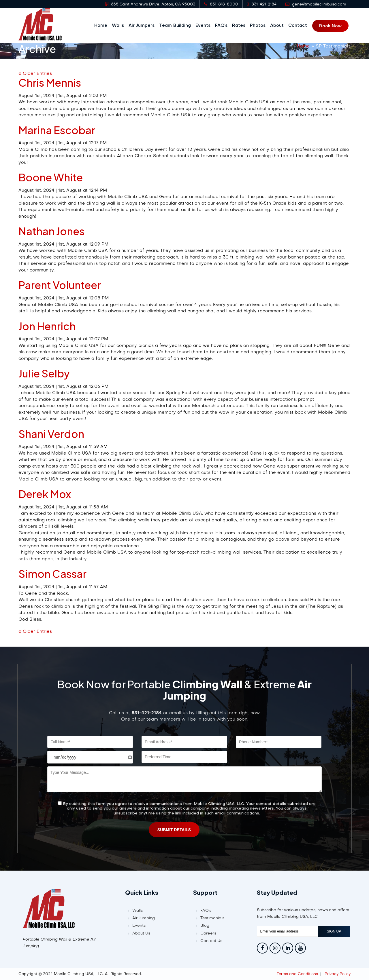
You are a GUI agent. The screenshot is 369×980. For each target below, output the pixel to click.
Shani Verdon (51, 433)
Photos (260, 26)
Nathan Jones (51, 231)
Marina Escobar (57, 130)
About (279, 26)
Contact (300, 26)
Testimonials (212, 918)
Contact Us (211, 941)
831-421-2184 (262, 4)
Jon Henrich (47, 325)
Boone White (51, 177)
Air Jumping (144, 918)
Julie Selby (44, 373)
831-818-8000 (221, 4)
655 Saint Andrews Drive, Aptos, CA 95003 (150, 4)
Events (205, 26)
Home (103, 26)
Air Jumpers (144, 26)
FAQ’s (223, 26)
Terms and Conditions (297, 974)
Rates (241, 26)
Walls (120, 26)
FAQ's (206, 910)
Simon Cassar (52, 573)
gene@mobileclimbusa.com (316, 4)
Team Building (177, 26)
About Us (141, 933)
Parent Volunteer (60, 285)
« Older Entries (35, 73)
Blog (205, 925)
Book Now (332, 26)
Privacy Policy (338, 974)
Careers (208, 933)
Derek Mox (45, 494)
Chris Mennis (50, 82)
